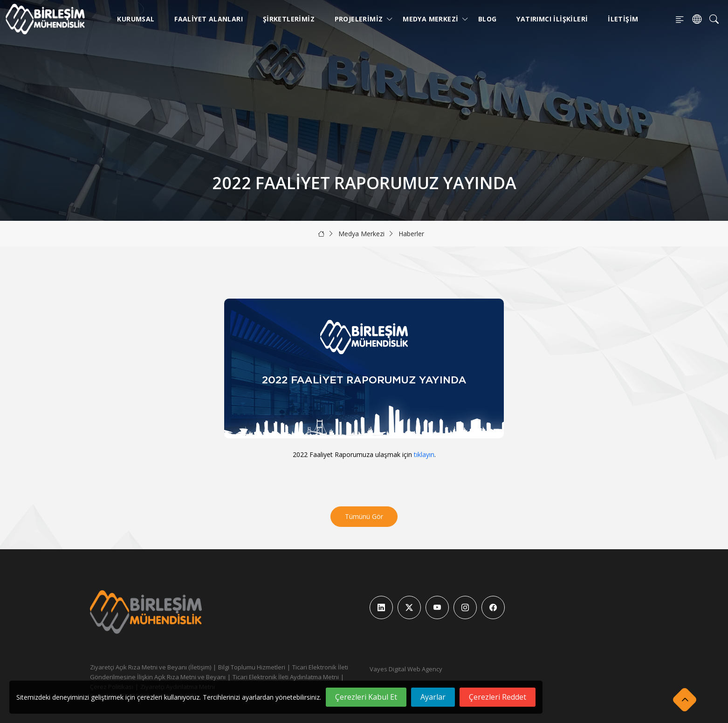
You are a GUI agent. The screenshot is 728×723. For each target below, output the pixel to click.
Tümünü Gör (364, 516)
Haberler (411, 234)
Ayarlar (433, 697)
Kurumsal (136, 19)
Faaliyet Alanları (209, 19)
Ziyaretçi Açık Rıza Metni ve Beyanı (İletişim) (151, 667)
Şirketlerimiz (289, 19)
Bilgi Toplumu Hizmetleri (252, 667)
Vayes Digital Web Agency (406, 669)
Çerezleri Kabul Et (366, 697)
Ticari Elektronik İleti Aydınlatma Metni (286, 677)
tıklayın (424, 454)
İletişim (623, 19)
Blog (488, 19)
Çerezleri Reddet (498, 697)
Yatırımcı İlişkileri (552, 19)
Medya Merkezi (432, 19)
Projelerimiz (361, 19)
